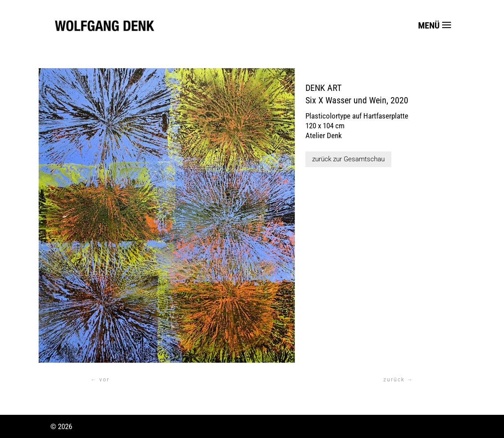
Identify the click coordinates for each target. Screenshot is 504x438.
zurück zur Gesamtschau (348, 159)
